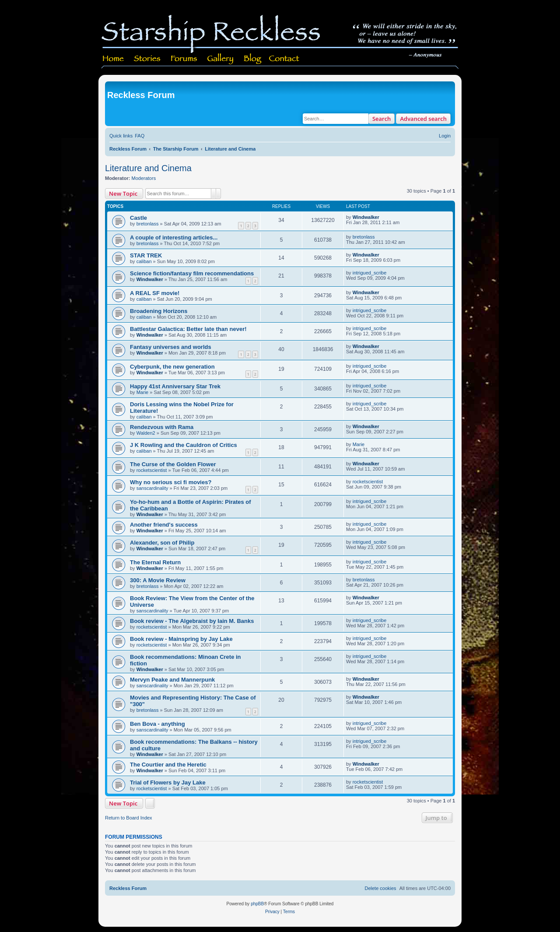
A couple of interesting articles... (174, 237)
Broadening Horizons (159, 311)
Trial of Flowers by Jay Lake (168, 783)
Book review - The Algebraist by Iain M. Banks (192, 621)
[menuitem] (140, 136)
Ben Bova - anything (157, 724)
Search (382, 119)
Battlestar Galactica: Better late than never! (188, 329)
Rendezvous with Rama (162, 427)
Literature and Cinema (148, 168)
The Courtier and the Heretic (168, 765)
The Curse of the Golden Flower (173, 464)
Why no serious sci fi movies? (171, 482)
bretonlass (148, 224)
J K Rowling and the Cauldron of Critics (184, 445)
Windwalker (366, 217)
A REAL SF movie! (155, 293)
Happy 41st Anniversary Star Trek (175, 386)
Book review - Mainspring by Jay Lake (181, 639)
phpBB (257, 904)
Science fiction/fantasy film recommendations (192, 273)
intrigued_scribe (370, 273)
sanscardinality (152, 488)
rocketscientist (152, 470)
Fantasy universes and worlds (171, 347)
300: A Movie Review (158, 580)
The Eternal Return (155, 562)
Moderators (144, 178)
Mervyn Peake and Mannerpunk (172, 680)
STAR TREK (146, 255)
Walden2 (146, 433)
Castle (138, 218)
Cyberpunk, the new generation (172, 367)
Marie (143, 392)
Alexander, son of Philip (162, 543)
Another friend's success (164, 525)
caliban (144, 261)
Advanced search (423, 119)
